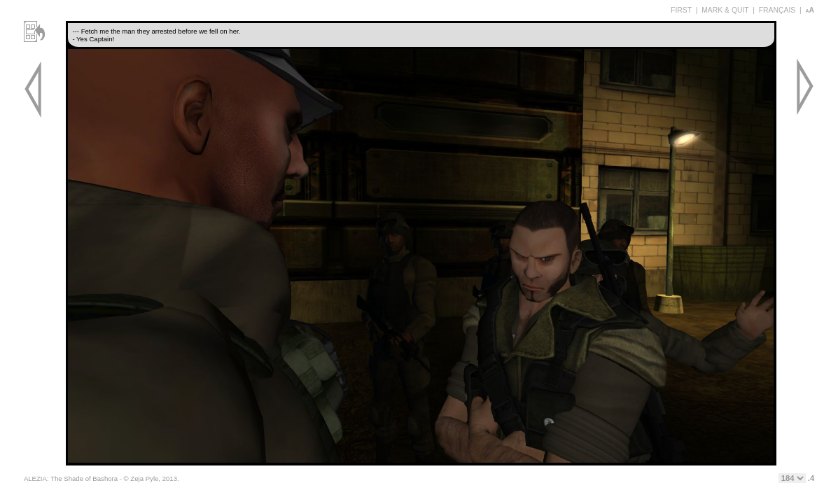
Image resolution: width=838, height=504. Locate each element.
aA (810, 10)
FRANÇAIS (777, 10)
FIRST (681, 10)
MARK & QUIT (725, 10)
